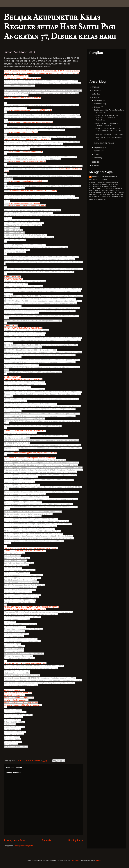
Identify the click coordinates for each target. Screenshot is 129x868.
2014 (94, 97)
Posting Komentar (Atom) (24, 846)
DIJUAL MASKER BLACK (104, 143)
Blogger (98, 860)
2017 (94, 87)
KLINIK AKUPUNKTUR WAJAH (105, 177)
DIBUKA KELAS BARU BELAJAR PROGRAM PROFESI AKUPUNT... (108, 130)
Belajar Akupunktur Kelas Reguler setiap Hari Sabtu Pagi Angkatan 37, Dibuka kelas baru (60, 27)
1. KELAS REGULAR (12, 277)
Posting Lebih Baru (14, 840)
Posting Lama (76, 840)
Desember (98, 100)
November (98, 104)
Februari (98, 158)
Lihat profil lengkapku (98, 199)
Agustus (98, 151)
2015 (94, 94)
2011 (94, 165)
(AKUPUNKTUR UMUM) (14, 279)
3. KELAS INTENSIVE (13, 377)
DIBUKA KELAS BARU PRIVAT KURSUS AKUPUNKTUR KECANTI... (106, 118)
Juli (96, 154)
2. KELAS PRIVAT (11, 326)
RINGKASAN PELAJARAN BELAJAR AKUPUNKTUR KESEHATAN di (31, 548)
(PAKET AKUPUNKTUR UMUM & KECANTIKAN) (23, 328)
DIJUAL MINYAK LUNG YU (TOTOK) (108, 134)
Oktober (98, 107)
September (99, 147)
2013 (94, 162)
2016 (94, 91)
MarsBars (75, 860)
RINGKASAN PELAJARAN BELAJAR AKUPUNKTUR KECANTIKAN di (32, 607)
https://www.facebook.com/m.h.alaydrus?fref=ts (22, 78)
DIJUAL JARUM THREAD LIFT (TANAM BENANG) (106, 124)
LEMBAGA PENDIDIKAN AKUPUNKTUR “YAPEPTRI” (25, 551)
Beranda (47, 840)
